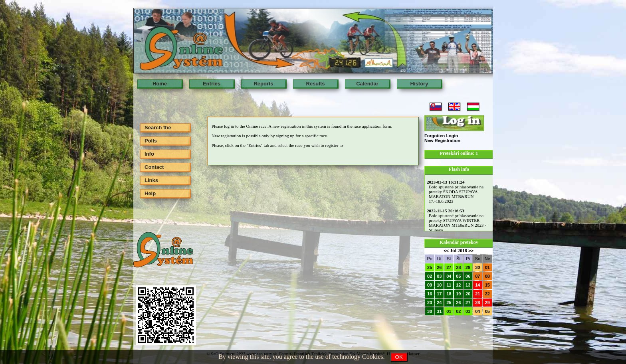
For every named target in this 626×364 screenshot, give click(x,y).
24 (439, 303)
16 (430, 294)
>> (471, 251)
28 (458, 267)
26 (439, 267)
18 (449, 294)
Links (151, 180)
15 (487, 285)
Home (160, 84)
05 (458, 276)
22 (487, 294)
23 (430, 303)
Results (316, 84)
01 (487, 267)
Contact (154, 167)
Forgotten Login (441, 136)
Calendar (367, 84)
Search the (158, 128)
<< (446, 251)
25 (430, 267)
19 (458, 294)
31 (439, 311)
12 (458, 285)
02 (430, 276)
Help (150, 193)
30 (477, 267)
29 (468, 267)
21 (477, 294)
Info (149, 154)
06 (468, 276)
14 (477, 285)
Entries (212, 84)
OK (399, 357)
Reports (263, 84)
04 (449, 276)
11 (449, 285)
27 (449, 267)
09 (430, 285)
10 (439, 285)
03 (439, 276)
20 (468, 294)
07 (477, 276)
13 (468, 285)
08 (487, 276)
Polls (151, 141)
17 (439, 294)
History (419, 84)
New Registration (442, 140)
